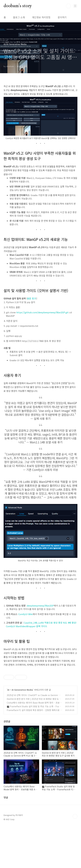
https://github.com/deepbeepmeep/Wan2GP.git (42, 312)
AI (8, 732)
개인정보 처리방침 (41, 17)
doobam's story (18, 6)
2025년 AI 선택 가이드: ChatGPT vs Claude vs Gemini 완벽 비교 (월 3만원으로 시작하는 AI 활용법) (35, 739)
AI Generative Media (22, 732)
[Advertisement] (40, 691)
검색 (68, 6)
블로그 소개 (19, 17)
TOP (75, 858)
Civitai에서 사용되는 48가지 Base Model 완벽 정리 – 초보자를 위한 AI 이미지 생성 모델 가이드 (34, 746)
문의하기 (62, 17)
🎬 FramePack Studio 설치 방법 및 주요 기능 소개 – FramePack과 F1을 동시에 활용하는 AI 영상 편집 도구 (34, 750)
